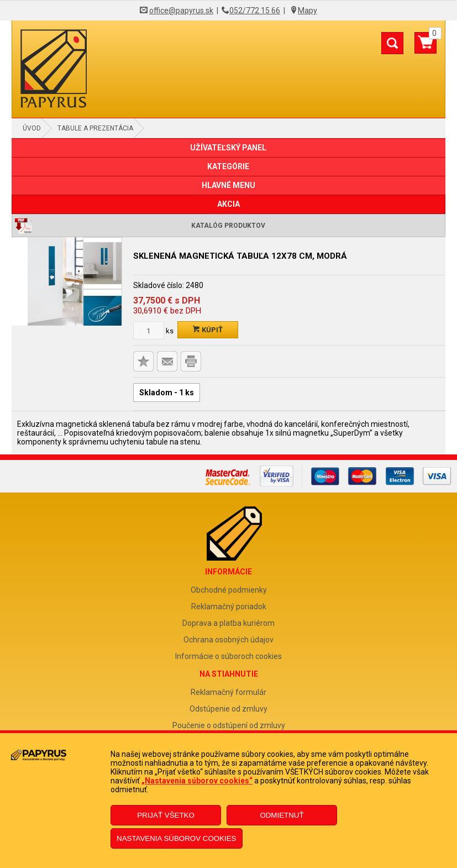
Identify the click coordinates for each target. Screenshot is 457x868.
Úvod (32, 128)
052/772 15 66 (255, 11)
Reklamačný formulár (228, 692)
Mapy (308, 11)
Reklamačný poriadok (229, 606)
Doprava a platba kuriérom (228, 623)
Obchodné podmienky (229, 590)
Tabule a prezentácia (95, 128)
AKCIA (228, 204)
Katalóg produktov (228, 226)
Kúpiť (208, 330)
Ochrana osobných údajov (228, 640)
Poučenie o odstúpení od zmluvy (229, 725)
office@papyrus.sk (181, 11)
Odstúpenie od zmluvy (228, 709)
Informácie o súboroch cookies (228, 656)
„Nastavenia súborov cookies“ (197, 781)
